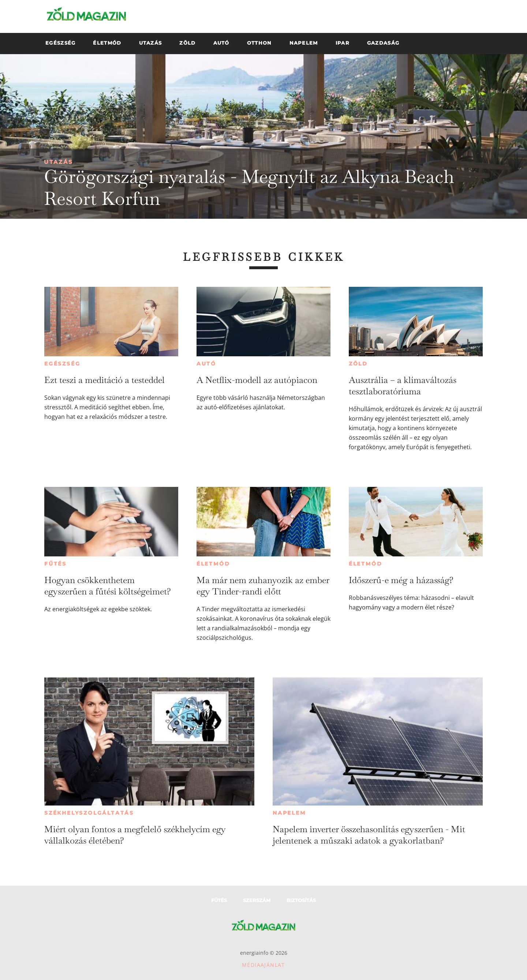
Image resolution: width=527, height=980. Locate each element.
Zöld (358, 364)
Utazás (59, 162)
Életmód (213, 564)
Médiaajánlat (263, 965)
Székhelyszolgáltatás (89, 813)
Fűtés (55, 564)
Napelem (289, 813)
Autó (206, 364)
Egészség (62, 364)
